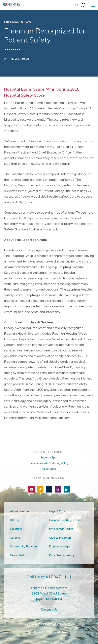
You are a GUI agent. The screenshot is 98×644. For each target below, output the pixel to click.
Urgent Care (57, 511)
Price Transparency (62, 555)
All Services (49, 469)
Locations (16, 529)
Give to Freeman (60, 538)
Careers (15, 538)
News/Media (18, 555)
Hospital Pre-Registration (66, 520)
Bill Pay (15, 520)
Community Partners (24, 546)
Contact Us (49, 609)
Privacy (39, 632)
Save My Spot (49, 457)
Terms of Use (57, 632)
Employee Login (60, 546)
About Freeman (20, 511)
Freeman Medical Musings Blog (49, 463)
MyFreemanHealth (61, 529)
